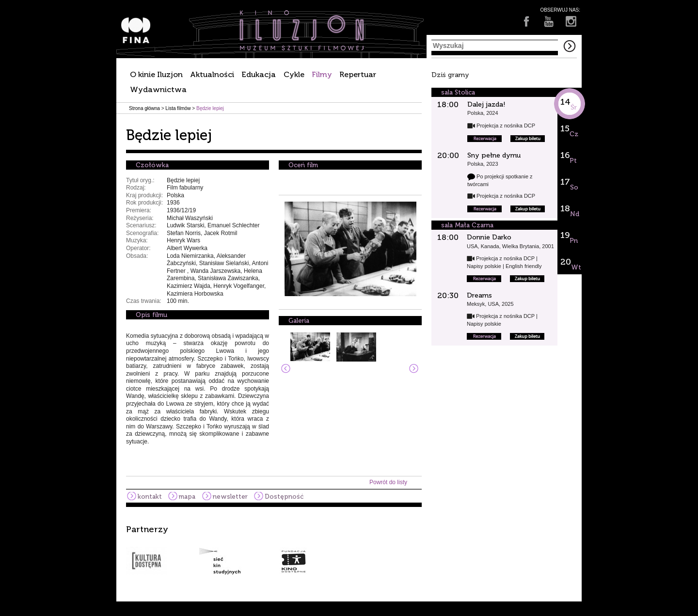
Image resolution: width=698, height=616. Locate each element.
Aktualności (212, 74)
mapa (187, 497)
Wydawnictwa (158, 89)
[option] (349, 550)
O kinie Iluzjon (156, 74)
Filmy (322, 74)
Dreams (479, 295)
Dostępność (284, 497)
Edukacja (259, 74)
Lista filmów (178, 108)
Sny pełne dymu (494, 155)
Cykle (294, 74)
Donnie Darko (489, 237)
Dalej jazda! (486, 104)
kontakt (150, 497)
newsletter (230, 497)
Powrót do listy (388, 482)
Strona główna (144, 108)
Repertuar (358, 74)
